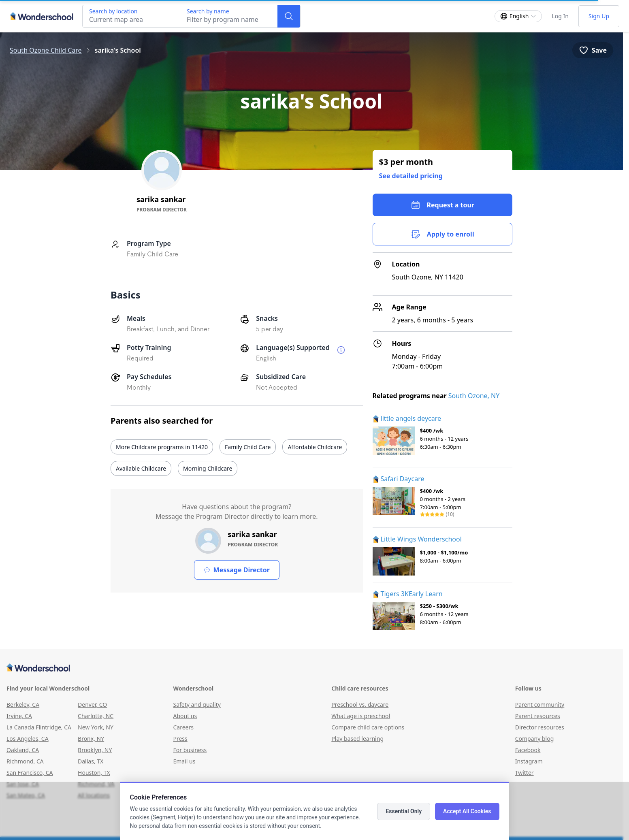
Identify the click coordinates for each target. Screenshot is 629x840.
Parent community (540, 705)
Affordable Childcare (315, 447)
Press (180, 739)
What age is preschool (361, 716)
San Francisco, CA (30, 773)
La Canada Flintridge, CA (39, 727)
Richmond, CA (25, 761)
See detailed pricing (411, 176)
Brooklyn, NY (95, 750)
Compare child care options (368, 727)
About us (185, 716)
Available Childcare (141, 468)
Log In (560, 16)
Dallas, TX (91, 761)
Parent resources (538, 716)
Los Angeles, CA (28, 739)
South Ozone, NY (474, 396)
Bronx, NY (91, 739)
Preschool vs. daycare (360, 705)
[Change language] (518, 16)
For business (190, 750)
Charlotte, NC (96, 716)
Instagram (529, 761)
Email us (184, 761)
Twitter (525, 773)
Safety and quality (197, 705)
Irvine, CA (19, 716)
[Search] (289, 16)
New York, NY (96, 727)
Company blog (535, 739)
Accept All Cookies (467, 811)
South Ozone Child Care (46, 50)
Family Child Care (248, 447)
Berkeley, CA (23, 705)
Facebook (528, 750)
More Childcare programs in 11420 (162, 447)
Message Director (237, 570)
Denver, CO (92, 705)
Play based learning (357, 739)
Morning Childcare (208, 468)
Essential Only (404, 811)
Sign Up (599, 16)
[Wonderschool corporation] (311, 668)
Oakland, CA (23, 750)
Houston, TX (94, 773)
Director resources (540, 727)
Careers (183, 727)
